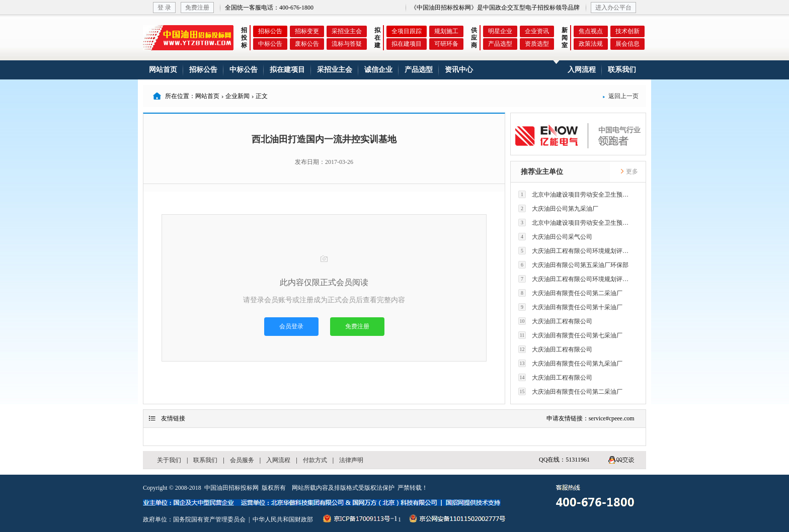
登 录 (164, 8)
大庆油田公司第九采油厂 (558, 208)
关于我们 (169, 460)
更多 (629, 171)
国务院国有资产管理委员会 (209, 519)
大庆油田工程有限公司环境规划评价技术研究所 (576, 251)
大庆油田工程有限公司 (555, 321)
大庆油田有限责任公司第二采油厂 (570, 293)
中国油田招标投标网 (231, 488)
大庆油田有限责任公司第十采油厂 (570, 307)
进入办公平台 (613, 8)
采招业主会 (347, 31)
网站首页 (163, 70)
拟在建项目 (407, 44)
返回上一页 (620, 96)
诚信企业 (378, 70)
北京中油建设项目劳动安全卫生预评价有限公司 (576, 194)
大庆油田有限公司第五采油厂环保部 (573, 265)
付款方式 (315, 460)
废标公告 (307, 44)
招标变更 (307, 31)
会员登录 (291, 326)
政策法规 (591, 44)
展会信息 (627, 44)
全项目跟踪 (407, 31)
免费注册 (197, 8)
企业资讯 (537, 31)
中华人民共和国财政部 (283, 519)
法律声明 (351, 460)
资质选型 (537, 44)
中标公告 (270, 44)
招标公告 (270, 31)
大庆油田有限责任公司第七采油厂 (570, 335)
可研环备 (446, 44)
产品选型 (500, 44)
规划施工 (446, 31)
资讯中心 (459, 70)
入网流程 (582, 70)
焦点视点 (591, 31)
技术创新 (627, 31)
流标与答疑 (347, 44)
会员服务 (242, 460)
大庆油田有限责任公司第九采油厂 (570, 363)
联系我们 (622, 70)
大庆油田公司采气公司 (555, 237)
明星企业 (500, 31)
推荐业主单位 (542, 172)
